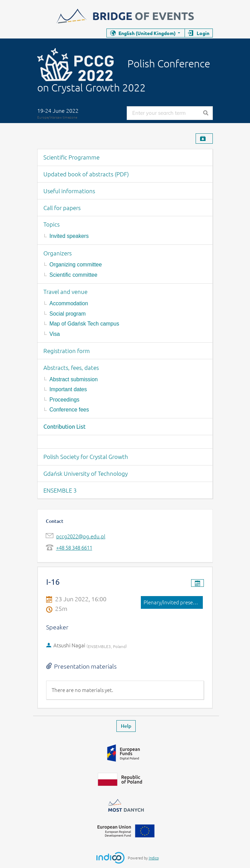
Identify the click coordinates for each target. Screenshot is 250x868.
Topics (51, 224)
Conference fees (69, 410)
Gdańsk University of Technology (86, 473)
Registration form (67, 351)
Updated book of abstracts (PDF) (86, 174)
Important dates (68, 389)
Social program (68, 314)
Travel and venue (65, 292)
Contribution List (64, 427)
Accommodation (69, 303)
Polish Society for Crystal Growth (86, 457)
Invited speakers (69, 236)
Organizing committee (76, 265)
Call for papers (62, 208)
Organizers (58, 253)
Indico (154, 858)
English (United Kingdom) (147, 33)
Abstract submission (74, 379)
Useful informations (69, 191)
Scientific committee (74, 275)
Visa (55, 334)
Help (126, 726)
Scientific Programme (71, 157)
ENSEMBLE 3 (60, 490)
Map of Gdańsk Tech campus (84, 324)
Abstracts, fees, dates (71, 367)
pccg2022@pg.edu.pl (81, 536)
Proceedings (65, 400)
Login (203, 33)
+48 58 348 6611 (74, 547)
